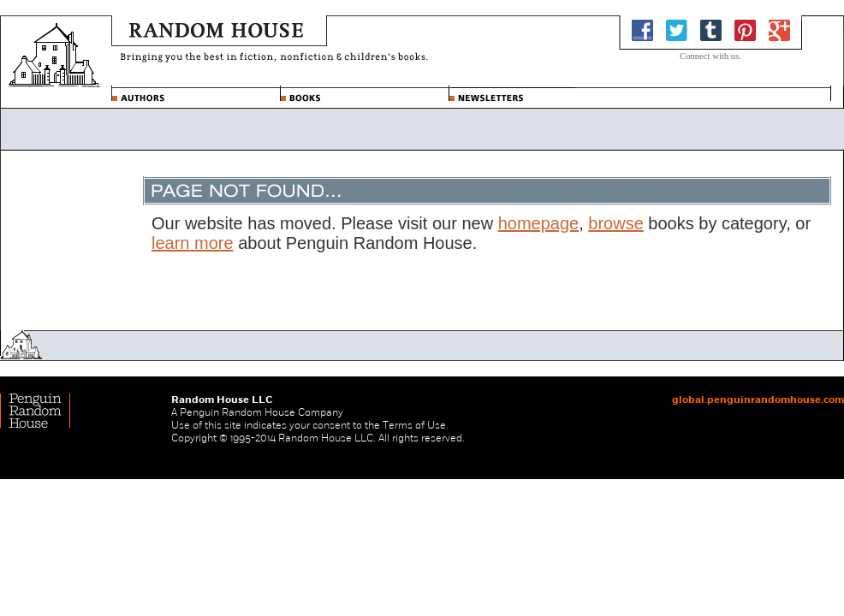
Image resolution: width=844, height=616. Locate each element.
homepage (539, 223)
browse (615, 223)
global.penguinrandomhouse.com (758, 400)
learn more (193, 243)
